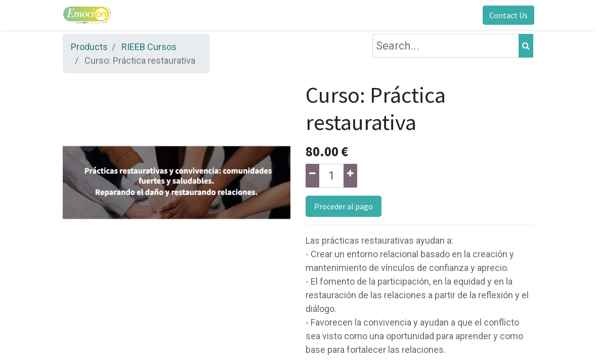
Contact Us (507, 15)
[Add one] (350, 176)
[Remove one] (312, 176)
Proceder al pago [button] (344, 206)
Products (89, 47)
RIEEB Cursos (149, 47)
